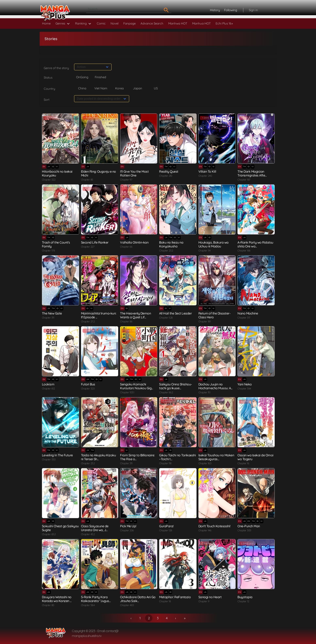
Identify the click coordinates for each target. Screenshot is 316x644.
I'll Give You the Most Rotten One (134, 173)
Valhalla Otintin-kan (134, 242)
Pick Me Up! (128, 526)
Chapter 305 (244, 530)
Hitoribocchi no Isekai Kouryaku (57, 173)
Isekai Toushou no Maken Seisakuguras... (216, 457)
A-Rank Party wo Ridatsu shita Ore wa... (255, 244)
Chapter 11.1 (204, 392)
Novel (114, 23)
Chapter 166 (244, 250)
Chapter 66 (126, 247)
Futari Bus (88, 384)
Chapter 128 (166, 530)
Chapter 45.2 (88, 534)
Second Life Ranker (95, 242)
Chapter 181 (205, 321)
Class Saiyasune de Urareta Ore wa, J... (95, 528)
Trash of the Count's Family (56, 244)
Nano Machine (248, 313)
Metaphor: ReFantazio (175, 597)
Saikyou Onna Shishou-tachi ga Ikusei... (176, 386)
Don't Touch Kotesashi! (214, 526)
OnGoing (82, 77)
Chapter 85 (87, 180)
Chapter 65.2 (49, 534)
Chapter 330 (49, 459)
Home (46, 23)
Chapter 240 (205, 176)
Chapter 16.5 (205, 463)
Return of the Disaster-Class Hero (214, 315)
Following (231, 10)
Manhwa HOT (178, 23)
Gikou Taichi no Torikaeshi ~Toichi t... (177, 457)
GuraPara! (166, 526)
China (82, 88)
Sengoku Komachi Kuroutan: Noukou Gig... (137, 386)
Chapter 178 (48, 250)
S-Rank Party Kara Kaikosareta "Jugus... (96, 599)
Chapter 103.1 (127, 392)
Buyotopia (245, 597)
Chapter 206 (127, 530)
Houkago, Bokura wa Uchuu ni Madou (213, 244)
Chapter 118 (165, 463)
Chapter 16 (243, 463)
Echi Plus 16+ (224, 23)
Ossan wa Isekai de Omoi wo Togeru (255, 457)
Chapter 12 (243, 601)
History (215, 10)
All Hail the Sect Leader (175, 313)
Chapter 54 (204, 250)
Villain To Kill (207, 171)
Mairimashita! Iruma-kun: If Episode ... (99, 315)
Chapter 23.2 (166, 250)
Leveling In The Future (57, 455)
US (156, 88)
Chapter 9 (204, 601)
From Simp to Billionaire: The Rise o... (137, 457)
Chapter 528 (166, 318)
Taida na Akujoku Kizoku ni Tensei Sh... (98, 457)
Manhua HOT (201, 23)
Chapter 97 (126, 180)
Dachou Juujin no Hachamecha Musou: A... (215, 386)
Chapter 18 (165, 601)
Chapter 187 (244, 180)
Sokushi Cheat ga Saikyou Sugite (60, 528)
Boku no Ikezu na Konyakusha (171, 244)
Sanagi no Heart (210, 597)
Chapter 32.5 (88, 388)
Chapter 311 (48, 318)
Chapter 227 (88, 247)
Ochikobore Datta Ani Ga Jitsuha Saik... (138, 599)
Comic (101, 23)
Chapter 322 (49, 180)
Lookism (48, 384)
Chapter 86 (126, 321)
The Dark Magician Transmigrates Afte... (252, 173)
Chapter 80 (48, 605)
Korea (119, 88)
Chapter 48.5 (127, 605)
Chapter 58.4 (88, 605)
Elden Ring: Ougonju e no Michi (98, 173)
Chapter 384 (244, 388)
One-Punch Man (249, 526)
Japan (138, 88)
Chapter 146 (205, 530)
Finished (100, 77)
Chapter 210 (166, 176)
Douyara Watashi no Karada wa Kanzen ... (57, 599)
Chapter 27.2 (88, 321)
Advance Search (152, 23)
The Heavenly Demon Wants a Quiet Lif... (135, 315)
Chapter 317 (244, 318)
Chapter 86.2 (166, 392)
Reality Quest (169, 171)
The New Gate (52, 313)
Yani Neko (245, 384)
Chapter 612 (48, 388)
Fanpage (129, 23)
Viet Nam (101, 88)
